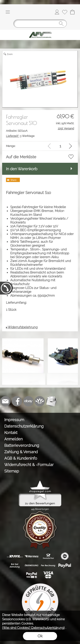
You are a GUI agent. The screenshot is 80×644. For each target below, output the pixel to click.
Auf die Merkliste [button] (21, 157)
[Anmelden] (57, 12)
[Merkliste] (65, 12)
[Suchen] (40, 24)
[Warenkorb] (72, 12)
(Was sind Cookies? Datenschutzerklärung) (33, 628)
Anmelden (13, 439)
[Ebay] (28, 401)
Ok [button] (40, 636)
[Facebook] (17, 401)
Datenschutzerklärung (24, 426)
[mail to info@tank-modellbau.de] (5, 401)
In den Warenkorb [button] (22, 169)
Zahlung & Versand (21, 452)
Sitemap (12, 471)
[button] (8, 12)
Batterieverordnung (22, 445)
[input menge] (60, 146)
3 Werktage (20, 136)
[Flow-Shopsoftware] (40, 401)
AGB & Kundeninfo (21, 458)
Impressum (14, 420)
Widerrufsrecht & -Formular (29, 465)
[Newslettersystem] (51, 401)
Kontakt (11, 433)
